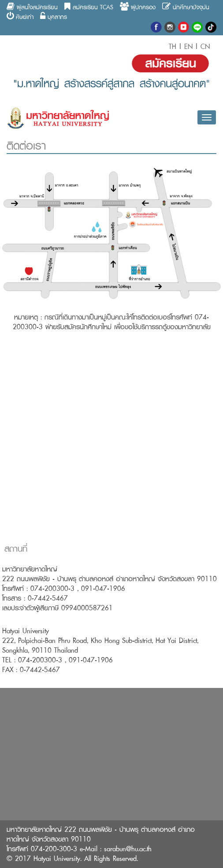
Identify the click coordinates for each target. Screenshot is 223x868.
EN (188, 47)
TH (174, 47)
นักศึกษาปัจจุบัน (186, 7)
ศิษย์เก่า (20, 17)
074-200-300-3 (54, 849)
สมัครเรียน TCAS (89, 7)
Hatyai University (57, 859)
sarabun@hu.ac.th (128, 849)
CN (204, 47)
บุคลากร (54, 17)
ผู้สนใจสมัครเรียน (32, 7)
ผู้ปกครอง (138, 7)
